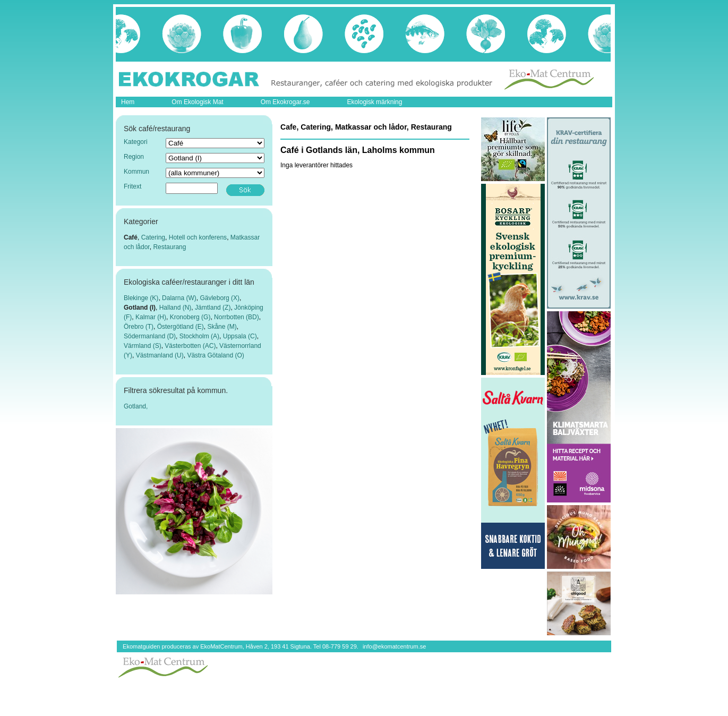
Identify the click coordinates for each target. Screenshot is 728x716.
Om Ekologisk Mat (197, 102)
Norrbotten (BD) (237, 317)
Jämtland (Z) (213, 308)
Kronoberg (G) (190, 317)
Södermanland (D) (150, 336)
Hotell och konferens (198, 237)
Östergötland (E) (181, 327)
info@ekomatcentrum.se (394, 646)
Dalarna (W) (179, 298)
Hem (128, 102)
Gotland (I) (140, 308)
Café (131, 237)
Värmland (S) (143, 346)
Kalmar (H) (151, 317)
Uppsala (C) (240, 336)
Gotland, (136, 406)
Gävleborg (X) (220, 298)
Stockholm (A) (199, 336)
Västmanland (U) (160, 355)
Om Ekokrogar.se (285, 102)
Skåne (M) (222, 327)
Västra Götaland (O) (215, 355)
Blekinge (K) (141, 298)
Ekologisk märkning (374, 102)
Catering (153, 237)
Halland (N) (175, 308)
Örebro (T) (139, 327)
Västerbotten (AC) (190, 346)
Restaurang (169, 247)
